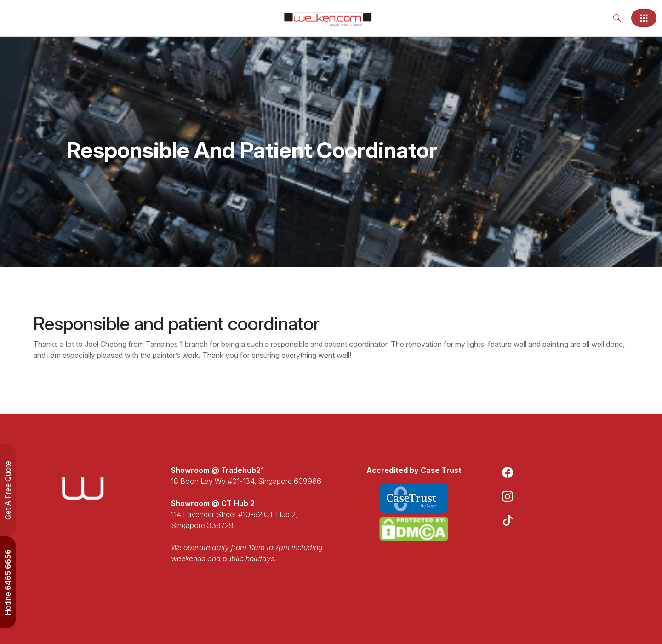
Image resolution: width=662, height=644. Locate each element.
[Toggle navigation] (644, 18)
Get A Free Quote (8, 490)
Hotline (8, 582)
